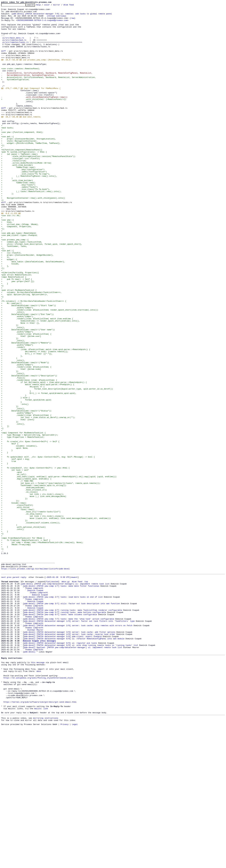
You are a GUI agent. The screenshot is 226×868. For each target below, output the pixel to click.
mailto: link (41, 848)
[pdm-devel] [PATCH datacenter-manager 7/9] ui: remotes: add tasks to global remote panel (62, 16)
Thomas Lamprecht (34, 704)
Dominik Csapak (35, 707)
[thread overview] (57, 18)
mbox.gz (66, 696)
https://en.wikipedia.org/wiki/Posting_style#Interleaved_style (38, 811)
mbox (39, 803)
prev (9, 691)
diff (3, 61)
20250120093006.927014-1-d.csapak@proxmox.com (42, 24)
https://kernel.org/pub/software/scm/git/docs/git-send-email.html (40, 840)
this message (38, 793)
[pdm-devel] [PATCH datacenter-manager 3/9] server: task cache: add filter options (69, 757)
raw (72, 21)
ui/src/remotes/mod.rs (14, 47)
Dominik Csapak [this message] (39, 768)
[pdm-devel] (29, 781)
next (3, 691)
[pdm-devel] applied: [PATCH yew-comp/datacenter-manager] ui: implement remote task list (72, 775)
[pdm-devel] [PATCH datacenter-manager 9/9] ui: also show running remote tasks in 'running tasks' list (80, 773)
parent (16, 691)
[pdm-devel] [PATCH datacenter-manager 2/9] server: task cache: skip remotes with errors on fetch (78, 749)
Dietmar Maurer (35, 754)
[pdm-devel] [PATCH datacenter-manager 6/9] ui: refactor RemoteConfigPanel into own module (74, 765)
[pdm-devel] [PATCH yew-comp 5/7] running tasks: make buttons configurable (64, 733)
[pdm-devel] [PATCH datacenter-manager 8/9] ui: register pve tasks (60, 770)
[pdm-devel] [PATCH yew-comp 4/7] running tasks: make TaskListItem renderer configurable (72, 731)
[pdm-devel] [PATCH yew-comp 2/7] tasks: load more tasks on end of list (63, 715)
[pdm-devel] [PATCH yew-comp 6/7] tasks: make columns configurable (60, 736)
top (86, 696)
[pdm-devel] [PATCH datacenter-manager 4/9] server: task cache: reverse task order (69, 760)
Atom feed (73, 6)
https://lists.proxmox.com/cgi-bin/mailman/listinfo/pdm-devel (35, 682)
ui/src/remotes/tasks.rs (15, 50)
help (43, 6)
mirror (61, 6)
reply (23, 691)
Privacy (65, 866)
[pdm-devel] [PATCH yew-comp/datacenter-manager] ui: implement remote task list (65, 699)
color (51, 6)
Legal (75, 866)
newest (74, 691)
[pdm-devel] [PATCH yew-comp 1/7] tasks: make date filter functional (61, 702)
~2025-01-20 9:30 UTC (58, 691)
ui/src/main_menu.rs (13, 45)
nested (55, 696)
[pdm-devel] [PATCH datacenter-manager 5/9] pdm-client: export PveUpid (62, 762)
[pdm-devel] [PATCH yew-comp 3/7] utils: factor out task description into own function (71, 723)
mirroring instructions (46, 858)
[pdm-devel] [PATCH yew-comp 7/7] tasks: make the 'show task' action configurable (68, 741)
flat (48, 696)
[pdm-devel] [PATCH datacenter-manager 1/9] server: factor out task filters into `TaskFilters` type (79, 744)
